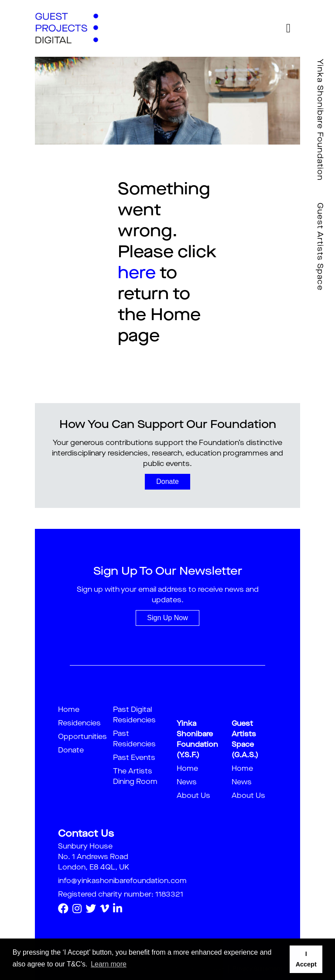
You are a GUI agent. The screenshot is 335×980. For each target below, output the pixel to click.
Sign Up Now (167, 618)
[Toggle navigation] (288, 28)
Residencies (79, 724)
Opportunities (82, 737)
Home (69, 710)
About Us (193, 796)
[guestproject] (67, 28)
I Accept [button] (306, 959)
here (137, 274)
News (187, 783)
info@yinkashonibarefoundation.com (122, 881)
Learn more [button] (109, 964)
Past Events (134, 758)
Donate (167, 481)
